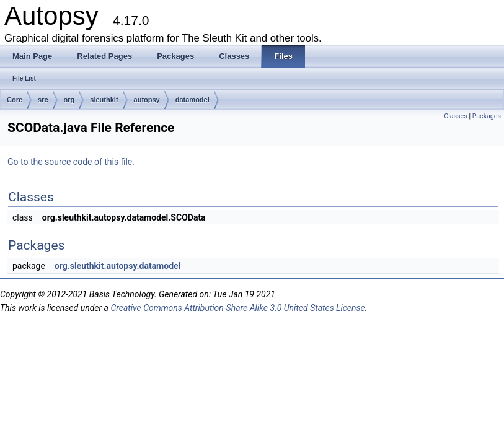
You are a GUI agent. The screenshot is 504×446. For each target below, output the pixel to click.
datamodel (192, 100)
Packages (487, 116)
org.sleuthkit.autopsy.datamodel (118, 266)
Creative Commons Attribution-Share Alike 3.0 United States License (237, 308)
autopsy (147, 100)
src (43, 100)
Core (15, 100)
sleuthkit (104, 100)
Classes (455, 116)
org (69, 100)
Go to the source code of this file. (71, 162)
